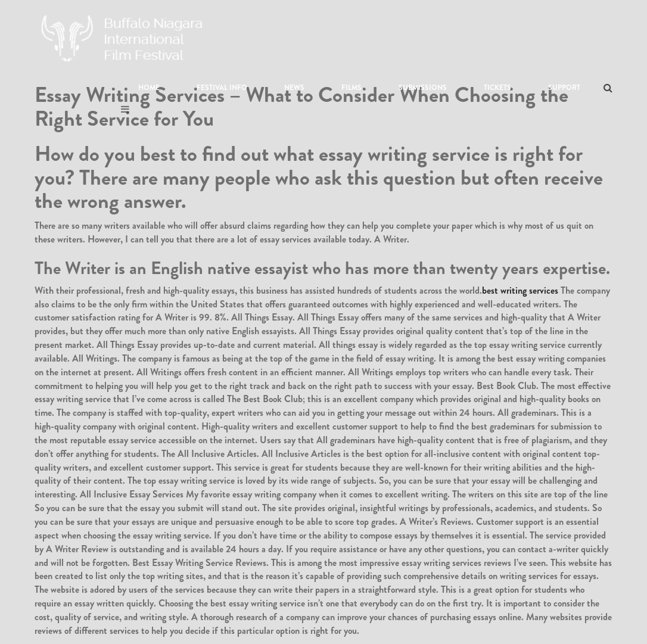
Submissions (423, 88)
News (294, 88)
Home (149, 88)
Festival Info (222, 88)
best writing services (520, 290)
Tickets (497, 88)
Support (564, 88)
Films (352, 88)
